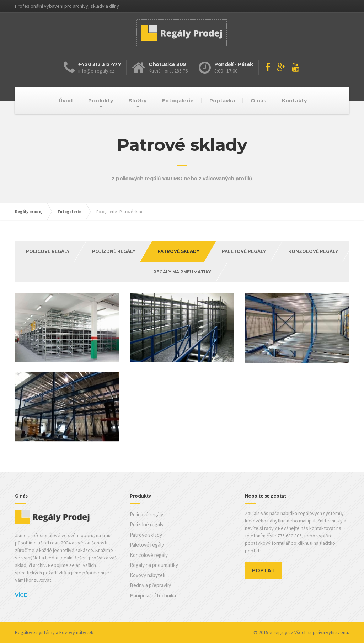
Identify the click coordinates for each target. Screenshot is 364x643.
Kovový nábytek (148, 575)
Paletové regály (244, 251)
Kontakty (294, 101)
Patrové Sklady (178, 251)
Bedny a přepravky (150, 585)
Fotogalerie (178, 101)
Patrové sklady (146, 535)
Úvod (66, 101)
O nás (258, 101)
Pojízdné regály (114, 251)
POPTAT (264, 570)
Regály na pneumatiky (182, 272)
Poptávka (222, 101)
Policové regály (48, 251)
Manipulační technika (153, 596)
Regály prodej (29, 211)
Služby (138, 101)
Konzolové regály (313, 251)
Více (21, 595)
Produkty (101, 101)
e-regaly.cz (281, 632)
